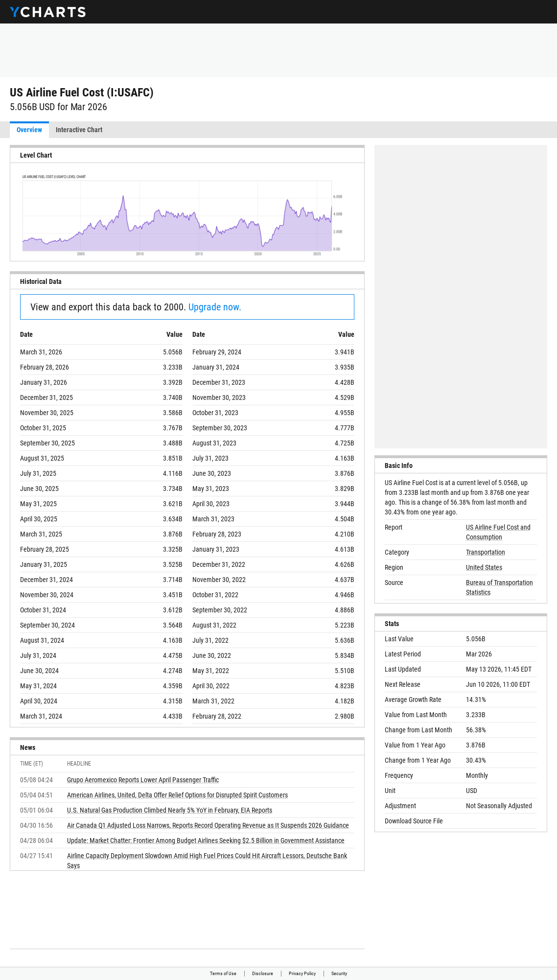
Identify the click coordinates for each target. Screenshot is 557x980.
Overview (29, 130)
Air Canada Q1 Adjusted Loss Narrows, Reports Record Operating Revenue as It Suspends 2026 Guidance (208, 825)
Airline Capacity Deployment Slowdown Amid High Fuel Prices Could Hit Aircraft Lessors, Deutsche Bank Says (207, 861)
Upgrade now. (215, 307)
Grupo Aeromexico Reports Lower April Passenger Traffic (143, 780)
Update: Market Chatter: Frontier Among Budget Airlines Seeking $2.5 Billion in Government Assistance (206, 840)
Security (339, 973)
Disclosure (263, 973)
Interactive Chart (79, 130)
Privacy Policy (302, 973)
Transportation (486, 552)
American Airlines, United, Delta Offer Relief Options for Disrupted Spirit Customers (177, 795)
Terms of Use (223, 973)
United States (484, 567)
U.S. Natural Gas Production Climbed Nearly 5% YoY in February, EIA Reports (170, 810)
